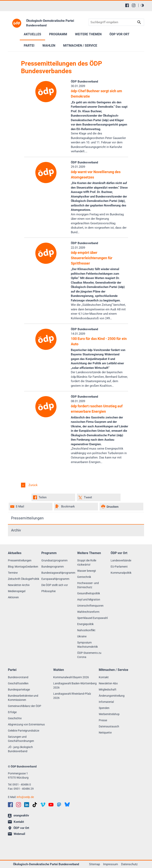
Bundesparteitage (19, 690)
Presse (103, 720)
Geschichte (15, 718)
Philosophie (48, 591)
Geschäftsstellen (18, 683)
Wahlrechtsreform (88, 612)
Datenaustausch (109, 726)
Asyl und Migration (89, 599)
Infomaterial (106, 702)
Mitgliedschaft (108, 690)
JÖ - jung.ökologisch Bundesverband (20, 749)
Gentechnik (84, 577)
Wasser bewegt (87, 571)
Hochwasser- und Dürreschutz (88, 585)
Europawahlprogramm (55, 579)
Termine (13, 573)
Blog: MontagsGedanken (23, 567)
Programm (58, 34)
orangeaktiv (19, 816)
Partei (29, 46)
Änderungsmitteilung (112, 696)
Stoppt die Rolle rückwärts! (87, 563)
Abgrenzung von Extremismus (26, 724)
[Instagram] (134, 5)
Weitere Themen (88, 34)
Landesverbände (121, 560)
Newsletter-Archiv (19, 585)
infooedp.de (25, 797)
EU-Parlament (119, 567)
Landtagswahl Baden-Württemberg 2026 (75, 685)
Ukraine (82, 636)
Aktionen (13, 597)
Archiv (16, 530)
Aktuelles (32, 34)
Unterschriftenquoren (90, 606)
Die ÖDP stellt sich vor (55, 585)
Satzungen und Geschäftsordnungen (21, 739)
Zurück (33, 485)
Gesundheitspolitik (89, 593)
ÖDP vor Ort (119, 34)
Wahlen (49, 46)
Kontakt (104, 677)
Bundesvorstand (18, 677)
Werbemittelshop (109, 714)
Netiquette (105, 733)
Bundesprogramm (53, 567)
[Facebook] (127, 5)
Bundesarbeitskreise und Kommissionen (23, 698)
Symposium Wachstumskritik (87, 645)
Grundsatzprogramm (54, 560)
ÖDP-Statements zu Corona (89, 655)
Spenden (104, 708)
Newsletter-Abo (108, 683)
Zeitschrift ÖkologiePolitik (24, 579)
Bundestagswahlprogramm (58, 573)
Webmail (17, 834)
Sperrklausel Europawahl (92, 618)
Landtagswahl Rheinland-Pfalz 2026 (72, 696)
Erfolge (12, 712)
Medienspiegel (17, 591)
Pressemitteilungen (27, 518)
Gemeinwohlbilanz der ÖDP (25, 706)
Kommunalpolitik (121, 573)
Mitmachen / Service (80, 46)
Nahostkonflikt (86, 630)
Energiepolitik (85, 624)
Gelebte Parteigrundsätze (24, 731)
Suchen (139, 22)
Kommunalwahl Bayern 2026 (71, 677)
